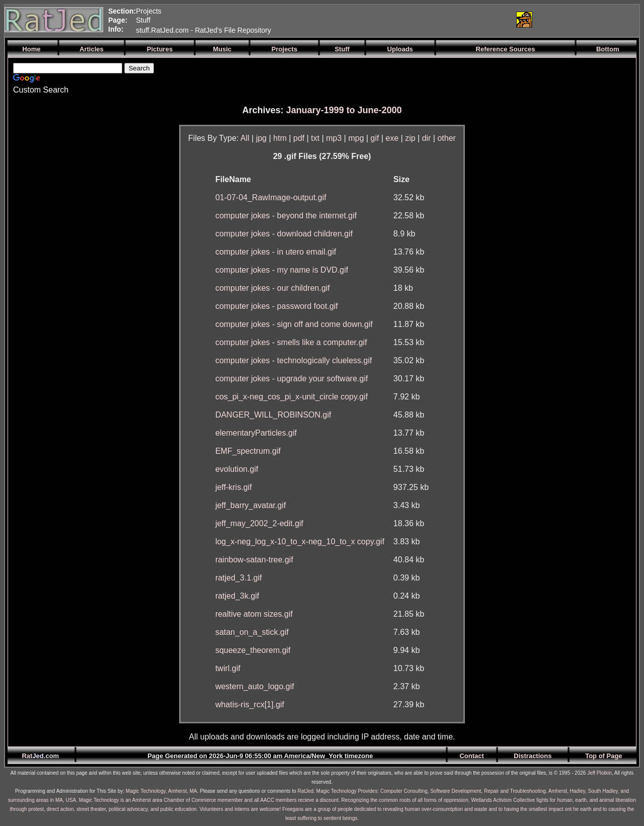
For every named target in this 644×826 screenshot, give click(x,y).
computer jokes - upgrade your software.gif (292, 379)
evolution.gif (237, 469)
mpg (356, 138)
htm (280, 138)
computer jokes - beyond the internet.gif (286, 216)
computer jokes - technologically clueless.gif (294, 360)
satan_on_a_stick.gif (252, 632)
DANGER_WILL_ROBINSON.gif (273, 415)
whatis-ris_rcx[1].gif (250, 705)
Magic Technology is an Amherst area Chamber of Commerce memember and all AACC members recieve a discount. (210, 800)
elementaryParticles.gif (256, 433)
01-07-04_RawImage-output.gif (271, 197)
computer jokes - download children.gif (284, 234)
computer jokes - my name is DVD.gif (282, 270)
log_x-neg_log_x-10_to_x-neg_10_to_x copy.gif (300, 542)
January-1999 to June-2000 (344, 110)
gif (375, 138)
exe (392, 138)
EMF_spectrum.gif (248, 451)
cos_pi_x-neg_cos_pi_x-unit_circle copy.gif (292, 397)
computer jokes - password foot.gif (277, 306)
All (245, 138)
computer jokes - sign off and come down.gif (294, 324)
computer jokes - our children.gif (273, 288)
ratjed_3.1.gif (239, 578)
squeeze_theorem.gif (253, 650)
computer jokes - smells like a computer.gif (291, 342)
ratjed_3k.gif (237, 596)
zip (410, 138)
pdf (299, 138)
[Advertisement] (389, 20)
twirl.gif (228, 668)
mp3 (334, 138)
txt (315, 138)
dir (427, 138)
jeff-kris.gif (234, 487)
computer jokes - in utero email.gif (276, 252)
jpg (261, 138)
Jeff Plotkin (599, 773)
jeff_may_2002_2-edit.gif (259, 523)
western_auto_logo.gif (255, 686)
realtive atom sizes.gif (254, 614)
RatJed (305, 791)
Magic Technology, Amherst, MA (162, 791)
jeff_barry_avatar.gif (251, 505)
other (446, 138)
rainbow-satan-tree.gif (254, 560)
